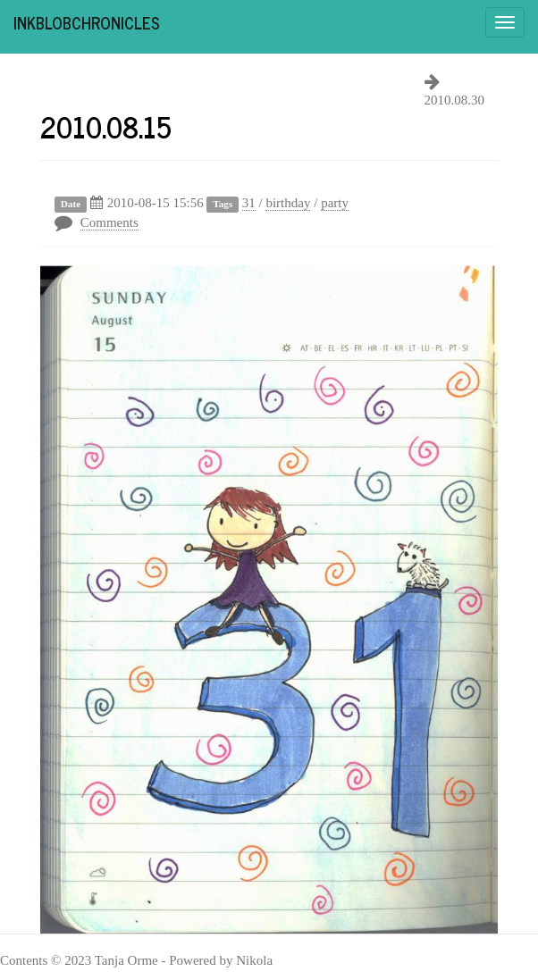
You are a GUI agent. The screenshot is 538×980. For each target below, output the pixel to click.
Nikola (254, 960)
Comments (109, 222)
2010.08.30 (455, 100)
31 (249, 203)
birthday (288, 203)
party (335, 203)
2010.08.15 (106, 126)
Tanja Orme (126, 960)
